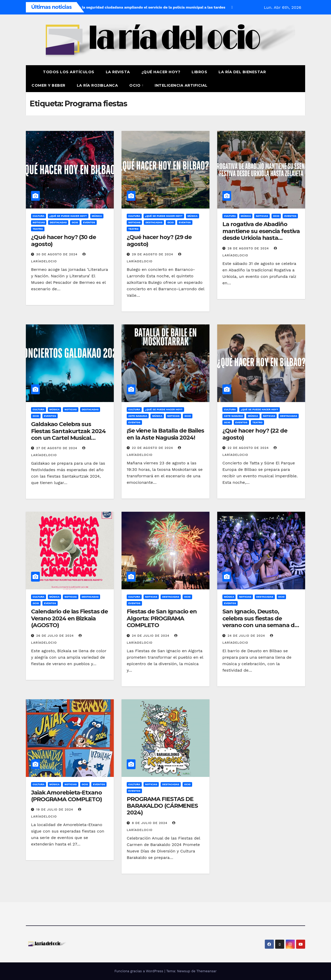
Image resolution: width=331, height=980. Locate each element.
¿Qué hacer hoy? (161, 72)
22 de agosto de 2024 (153, 448)
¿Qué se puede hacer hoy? (68, 216)
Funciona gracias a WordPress (139, 971)
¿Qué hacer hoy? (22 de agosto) (255, 434)
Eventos (89, 222)
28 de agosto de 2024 (249, 248)
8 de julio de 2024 (150, 823)
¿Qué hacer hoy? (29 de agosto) (159, 240)
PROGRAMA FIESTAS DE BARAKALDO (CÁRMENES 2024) (162, 806)
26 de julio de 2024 (56, 636)
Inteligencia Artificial (181, 85)
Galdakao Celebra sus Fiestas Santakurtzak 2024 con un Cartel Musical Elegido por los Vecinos (68, 434)
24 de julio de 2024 (151, 636)
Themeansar (207, 971)
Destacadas (58, 222)
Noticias (39, 222)
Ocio (136, 85)
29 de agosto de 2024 (153, 254)
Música (97, 216)
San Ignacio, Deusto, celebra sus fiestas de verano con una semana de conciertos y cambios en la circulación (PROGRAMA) (260, 625)
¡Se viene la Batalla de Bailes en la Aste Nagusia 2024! (165, 434)
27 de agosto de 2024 (57, 448)
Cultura (39, 216)
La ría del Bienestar (242, 72)
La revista (118, 72)
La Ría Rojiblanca (97, 85)
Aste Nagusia (138, 416)
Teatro (38, 229)
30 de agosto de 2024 (58, 254)
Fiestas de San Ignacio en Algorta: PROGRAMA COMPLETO (162, 618)
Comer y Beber (48, 85)
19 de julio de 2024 (55, 810)
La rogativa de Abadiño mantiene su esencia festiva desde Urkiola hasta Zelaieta (261, 234)
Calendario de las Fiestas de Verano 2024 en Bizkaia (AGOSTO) (69, 618)
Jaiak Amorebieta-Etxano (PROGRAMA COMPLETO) (66, 796)
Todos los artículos (69, 72)
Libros (199, 72)
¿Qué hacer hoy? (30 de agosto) (63, 240)
